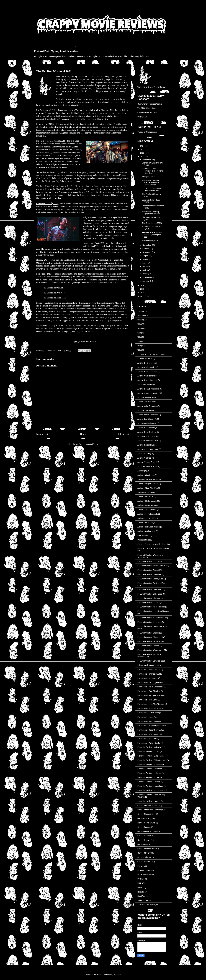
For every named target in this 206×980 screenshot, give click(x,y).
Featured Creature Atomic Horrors (151, 566)
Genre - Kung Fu (144, 844)
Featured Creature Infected (148, 603)
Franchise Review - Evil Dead (150, 756)
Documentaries (144, 540)
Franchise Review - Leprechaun (150, 786)
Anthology (141, 471)
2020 (143, 285)
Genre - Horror (143, 840)
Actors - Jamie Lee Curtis (148, 393)
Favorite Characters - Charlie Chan (152, 544)
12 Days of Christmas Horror (149, 354)
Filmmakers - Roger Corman (149, 730)
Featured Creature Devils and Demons (153, 583)
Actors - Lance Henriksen (148, 415)
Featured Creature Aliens (148, 562)
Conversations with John (147, 112)
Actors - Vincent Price (146, 462)
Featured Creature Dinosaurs (149, 590)
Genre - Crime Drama (146, 823)
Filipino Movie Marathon (147, 665)
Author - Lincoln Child (146, 518)
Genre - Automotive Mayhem (149, 810)
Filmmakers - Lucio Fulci (147, 717)
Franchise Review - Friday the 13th (152, 760)
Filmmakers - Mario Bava (148, 721)
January (146, 281)
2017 (143, 296)
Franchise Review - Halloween (150, 769)
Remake (141, 892)
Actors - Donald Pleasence (148, 389)
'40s (139, 328)
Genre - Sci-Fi (143, 857)
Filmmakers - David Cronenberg (150, 687)
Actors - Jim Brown (145, 402)
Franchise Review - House (148, 777)
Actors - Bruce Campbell (147, 372)
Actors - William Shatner (147, 466)
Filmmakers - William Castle (149, 743)
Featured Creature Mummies (149, 622)
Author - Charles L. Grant (148, 479)
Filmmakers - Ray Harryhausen (150, 726)
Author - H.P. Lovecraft (147, 501)
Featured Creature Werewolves (150, 650)
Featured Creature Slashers (149, 637)
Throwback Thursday (146, 905)
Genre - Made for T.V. (146, 849)
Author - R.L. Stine (145, 523)
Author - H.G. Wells (145, 497)
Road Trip (141, 896)
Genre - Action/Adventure (148, 806)
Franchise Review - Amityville (149, 747)
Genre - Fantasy (144, 827)
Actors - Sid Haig (144, 454)
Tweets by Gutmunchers (147, 132)
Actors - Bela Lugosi (146, 363)
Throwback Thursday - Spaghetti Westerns (151, 213)
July (144, 259)
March (145, 274)
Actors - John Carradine (147, 406)
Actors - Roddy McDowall (148, 441)
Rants (140, 888)
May (144, 267)
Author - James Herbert (147, 510)
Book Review (143, 536)
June (145, 263)
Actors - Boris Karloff (146, 367)
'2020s (140, 320)
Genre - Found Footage (147, 831)
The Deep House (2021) (152, 223)
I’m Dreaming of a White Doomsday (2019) (152, 189)
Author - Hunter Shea (146, 505)
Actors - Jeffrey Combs (147, 397)
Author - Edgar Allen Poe (148, 488)
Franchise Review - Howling (149, 782)
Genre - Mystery (144, 853)
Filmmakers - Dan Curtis (147, 678)
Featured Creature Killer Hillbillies (151, 607)
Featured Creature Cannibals (149, 574)
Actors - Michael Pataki (147, 423)
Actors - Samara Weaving (148, 449)
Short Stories (143, 900)
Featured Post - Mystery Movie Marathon (56, 51)
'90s (139, 350)
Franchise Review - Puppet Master (152, 790)
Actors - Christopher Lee (147, 376)
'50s (139, 333)
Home (83, 434)
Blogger (117, 975)
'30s (139, 324)
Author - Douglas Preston (148, 484)
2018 (143, 293)
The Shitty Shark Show (147, 108)
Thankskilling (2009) (150, 240)
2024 (143, 146)
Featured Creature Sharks (148, 633)
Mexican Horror (144, 870)
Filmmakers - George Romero (150, 695)
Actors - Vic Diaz (144, 458)
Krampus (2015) (149, 177)
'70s (139, 341)
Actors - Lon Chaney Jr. (147, 419)
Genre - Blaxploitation (146, 814)
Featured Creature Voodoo (148, 646)
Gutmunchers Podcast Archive (150, 104)
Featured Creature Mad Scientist (151, 618)
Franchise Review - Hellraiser (149, 773)
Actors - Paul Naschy (146, 428)
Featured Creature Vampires (149, 641)
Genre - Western (144, 862)
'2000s (140, 311)
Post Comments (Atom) (88, 444)
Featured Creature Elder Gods (150, 594)
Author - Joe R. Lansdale (148, 514)
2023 (143, 149)
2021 (143, 157)
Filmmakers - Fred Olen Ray (149, 691)
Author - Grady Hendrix (147, 492)
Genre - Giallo (143, 836)
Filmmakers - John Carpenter (149, 708)
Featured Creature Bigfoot (148, 570)
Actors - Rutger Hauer (146, 445)
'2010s (140, 315)
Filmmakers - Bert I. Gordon (149, 670)
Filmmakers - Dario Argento (149, 682)
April (145, 270)
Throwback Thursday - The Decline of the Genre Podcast (151, 183)
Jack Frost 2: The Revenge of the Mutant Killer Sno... (152, 171)
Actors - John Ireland (146, 410)
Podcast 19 (142, 117)
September (147, 252)
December (147, 160)
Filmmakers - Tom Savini (147, 739)
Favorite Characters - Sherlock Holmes (153, 548)
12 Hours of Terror (145, 359)
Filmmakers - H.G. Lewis (147, 700)
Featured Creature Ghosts (148, 598)
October (146, 249)
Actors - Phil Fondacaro (147, 436)
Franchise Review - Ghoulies (149, 765)
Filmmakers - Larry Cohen (148, 713)
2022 (143, 153)
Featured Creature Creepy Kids (150, 579)
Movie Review (143, 875)
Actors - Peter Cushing (147, 432)
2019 (143, 289)
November (147, 245)
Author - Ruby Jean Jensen (149, 527)
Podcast (141, 879)
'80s (139, 346)
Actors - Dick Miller (145, 385)
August (146, 256)
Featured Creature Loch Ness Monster (153, 611)
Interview (141, 866)
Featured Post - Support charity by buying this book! (152, 235)
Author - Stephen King (146, 531)
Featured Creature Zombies (149, 661)
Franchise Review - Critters (149, 752)
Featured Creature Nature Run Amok (152, 626)
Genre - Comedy (144, 818)
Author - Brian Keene (146, 475)
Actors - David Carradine (147, 380)
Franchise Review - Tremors (149, 801)
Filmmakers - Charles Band (149, 674)
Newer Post (42, 434)
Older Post (124, 434)
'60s (139, 337)
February (146, 277)
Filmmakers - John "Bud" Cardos (151, 704)
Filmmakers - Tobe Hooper (148, 734)
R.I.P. (140, 883)
